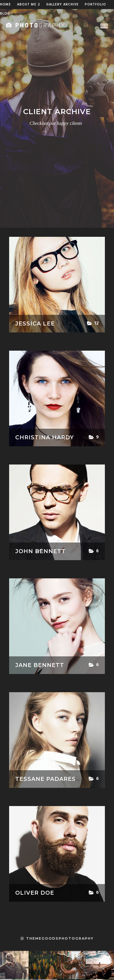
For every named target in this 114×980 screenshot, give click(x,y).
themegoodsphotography (57, 938)
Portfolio (95, 5)
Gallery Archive (62, 5)
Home (5, 5)
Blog (5, 14)
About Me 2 (29, 5)
